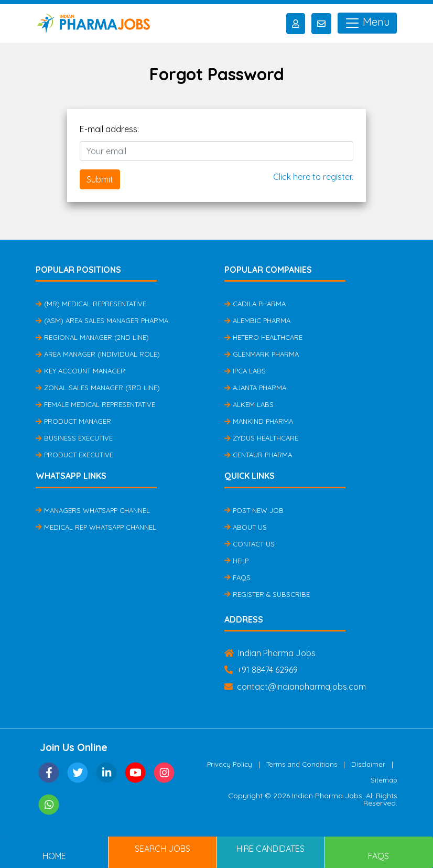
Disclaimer (368, 764)
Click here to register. (313, 177)
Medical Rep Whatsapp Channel (96, 527)
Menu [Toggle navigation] (367, 23)
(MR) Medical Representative (91, 304)
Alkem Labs (249, 404)
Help (236, 561)
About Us (246, 527)
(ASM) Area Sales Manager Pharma (102, 320)
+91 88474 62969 (261, 670)
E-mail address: (109, 129)
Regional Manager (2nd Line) (92, 337)
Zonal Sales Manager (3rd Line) (98, 388)
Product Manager (73, 421)
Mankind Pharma (259, 421)
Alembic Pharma (257, 320)
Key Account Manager (80, 371)
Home (54, 856)
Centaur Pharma (258, 455)
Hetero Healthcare (263, 337)
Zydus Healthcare (261, 438)
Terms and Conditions (302, 764)
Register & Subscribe (267, 594)
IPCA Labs (245, 371)
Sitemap (384, 780)
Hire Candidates (270, 849)
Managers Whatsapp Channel (93, 510)
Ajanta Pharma (255, 388)
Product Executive (74, 455)
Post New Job (254, 510)
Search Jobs (163, 849)
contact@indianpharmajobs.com (295, 687)
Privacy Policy (230, 764)
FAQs (237, 577)
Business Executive (74, 438)
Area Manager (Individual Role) (98, 354)
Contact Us (250, 544)
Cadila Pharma (255, 304)
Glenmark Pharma (262, 354)
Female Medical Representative (95, 404)
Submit (100, 179)
